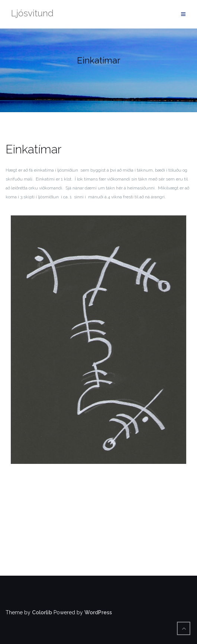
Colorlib (42, 612)
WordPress (98, 612)
